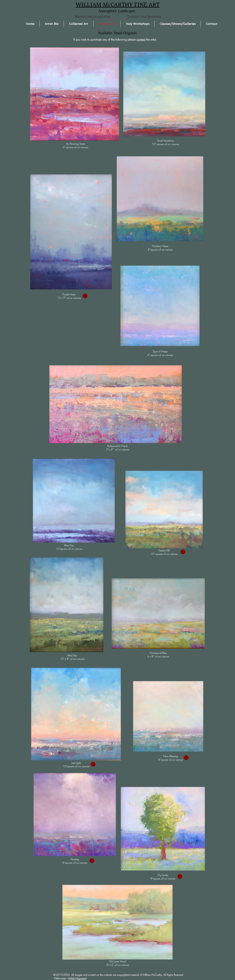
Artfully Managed (77, 978)
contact (141, 39)
